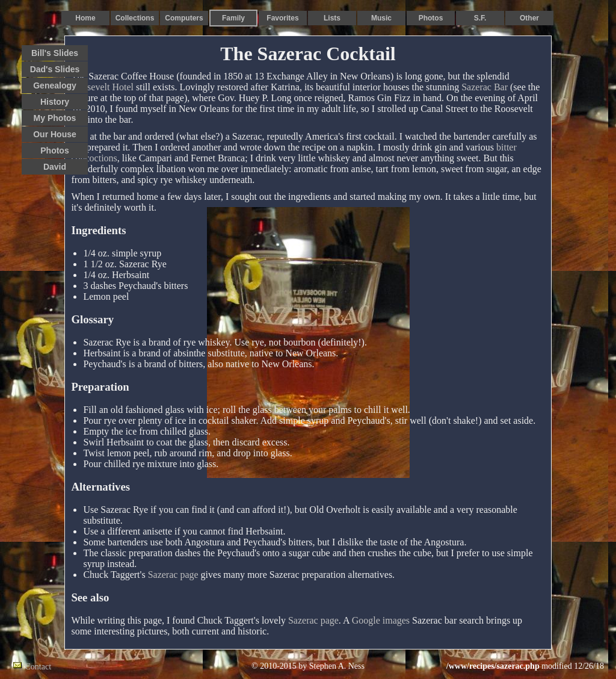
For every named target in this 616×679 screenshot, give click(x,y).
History (55, 102)
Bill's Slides (55, 53)
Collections (135, 18)
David (55, 167)
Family (233, 18)
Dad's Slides (55, 69)
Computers (184, 18)
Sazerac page (173, 575)
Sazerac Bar (485, 87)
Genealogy (55, 85)
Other (529, 18)
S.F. (480, 18)
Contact (38, 667)
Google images (381, 620)
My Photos (55, 118)
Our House (55, 134)
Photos (431, 18)
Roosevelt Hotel (102, 87)
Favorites (282, 18)
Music (381, 18)
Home (85, 18)
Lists (332, 18)
